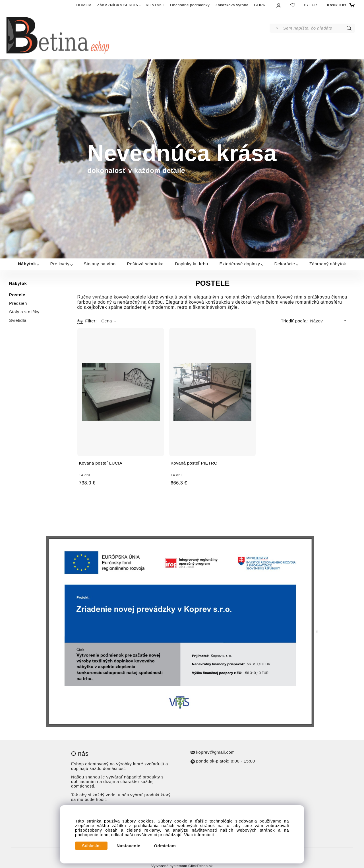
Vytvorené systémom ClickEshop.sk (182, 866)
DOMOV (84, 5)
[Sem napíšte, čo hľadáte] (319, 28)
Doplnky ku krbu (191, 264)
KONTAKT (155, 5)
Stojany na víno (100, 264)
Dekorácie (285, 264)
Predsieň (18, 303)
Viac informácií (199, 835)
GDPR (260, 5)
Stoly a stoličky (24, 312)
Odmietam (165, 846)
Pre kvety (60, 264)
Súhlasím (91, 846)
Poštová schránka (145, 264)
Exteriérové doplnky (240, 264)
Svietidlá (18, 320)
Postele (17, 295)
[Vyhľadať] (276, 28)
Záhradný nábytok (328, 264)
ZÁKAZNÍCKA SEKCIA (117, 5)
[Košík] (340, 5)
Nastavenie (129, 846)
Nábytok (27, 264)
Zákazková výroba (232, 5)
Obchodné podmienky (190, 5)
